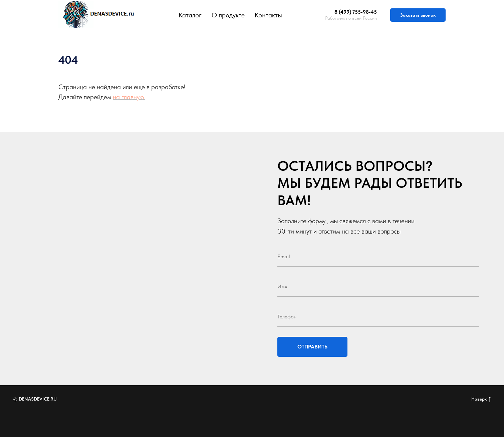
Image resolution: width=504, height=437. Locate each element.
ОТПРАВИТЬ (312, 347)
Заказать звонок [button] (418, 15)
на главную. (129, 97)
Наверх (481, 399)
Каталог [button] (190, 15)
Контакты (268, 15)
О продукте (228, 15)
